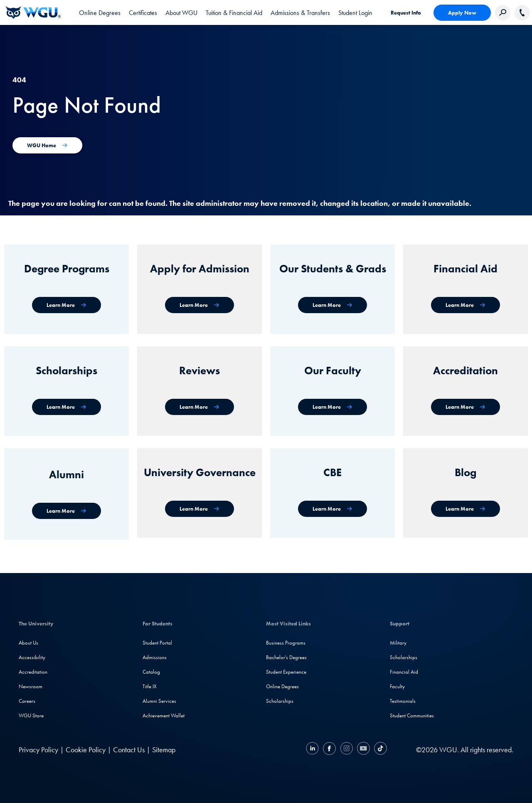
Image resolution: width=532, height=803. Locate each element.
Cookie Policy (86, 750)
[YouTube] (363, 750)
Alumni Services (159, 701)
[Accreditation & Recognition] (465, 407)
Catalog (151, 672)
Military (398, 643)
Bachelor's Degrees (286, 657)
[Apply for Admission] (199, 305)
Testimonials (403, 701)
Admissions (155, 657)
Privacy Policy (38, 750)
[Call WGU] (522, 13)
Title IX (150, 686)
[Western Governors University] (33, 12)
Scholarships (280, 701)
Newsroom (31, 686)
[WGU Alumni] (66, 511)
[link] (355, 12)
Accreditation (33, 672)
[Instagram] (346, 750)
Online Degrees (282, 686)
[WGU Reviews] (199, 407)
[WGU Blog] (465, 509)
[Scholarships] (66, 407)
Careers (27, 701)
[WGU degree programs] (66, 305)
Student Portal (157, 643)
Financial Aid (404, 672)
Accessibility (32, 657)
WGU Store (31, 715)
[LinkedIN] (313, 750)
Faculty (397, 686)
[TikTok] (379, 750)
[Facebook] (329, 750)
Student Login (355, 13)
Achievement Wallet (164, 715)
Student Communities (412, 715)
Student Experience (286, 672)
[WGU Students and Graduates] (332, 305)
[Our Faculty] (332, 407)
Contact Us (129, 750)
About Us (28, 643)
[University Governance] (199, 509)
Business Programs (286, 643)
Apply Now (462, 13)
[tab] (100, 12)
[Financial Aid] (465, 305)
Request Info (406, 13)
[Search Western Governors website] (503, 13)
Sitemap (164, 750)
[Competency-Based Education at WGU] (332, 509)
